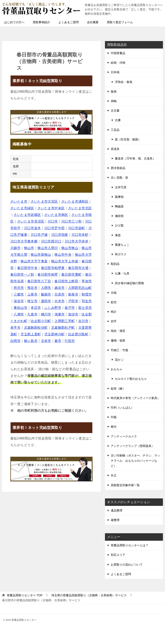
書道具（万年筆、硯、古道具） (135, 158)
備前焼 (119, 216)
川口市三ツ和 (71, 221)
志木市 (60, 301)
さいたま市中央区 (51, 208)
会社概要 (93, 22)
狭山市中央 (63, 255)
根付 (114, 427)
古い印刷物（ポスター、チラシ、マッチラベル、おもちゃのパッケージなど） (135, 461)
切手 (114, 321)
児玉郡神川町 (54, 334)
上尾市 (32, 294)
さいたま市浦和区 (75, 201)
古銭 (114, 293)
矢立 (114, 475)
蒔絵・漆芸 (118, 331)
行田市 (70, 341)
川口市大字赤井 (76, 241)
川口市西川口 (51, 241)
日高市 (60, 294)
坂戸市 (70, 308)
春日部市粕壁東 (53, 268)
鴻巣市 (60, 314)
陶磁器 (119, 206)
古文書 (115, 111)
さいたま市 (19, 201)
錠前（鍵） (118, 388)
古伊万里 (121, 187)
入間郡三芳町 (65, 321)
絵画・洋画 (118, 63)
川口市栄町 (77, 228)
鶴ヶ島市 (31, 341)
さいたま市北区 (80, 208)
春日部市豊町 (71, 275)
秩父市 (32, 301)
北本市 (46, 341)
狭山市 (29, 248)
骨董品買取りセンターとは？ (130, 545)
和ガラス (121, 254)
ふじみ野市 (53, 308)
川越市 (15, 248)
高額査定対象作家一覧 (125, 485)
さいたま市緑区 (22, 208)
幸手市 (15, 328)
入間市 (46, 288)
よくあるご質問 (69, 22)
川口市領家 (60, 235)
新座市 (73, 294)
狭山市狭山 (70, 248)
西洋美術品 (118, 168)
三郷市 (19, 294)
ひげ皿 (119, 225)
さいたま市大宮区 (44, 201)
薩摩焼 (119, 197)
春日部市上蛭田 (66, 281)
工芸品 (115, 130)
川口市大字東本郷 (24, 241)
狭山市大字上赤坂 (65, 261)
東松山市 (20, 308)
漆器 (118, 235)
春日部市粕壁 (48, 275)
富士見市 (85, 308)
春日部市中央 (27, 268)
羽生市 (87, 301)
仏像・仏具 (122, 273)
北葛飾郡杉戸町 (63, 328)
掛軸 (114, 101)
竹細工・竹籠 (119, 350)
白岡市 (15, 341)
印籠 (114, 417)
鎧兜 (114, 302)
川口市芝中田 (54, 228)
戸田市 (73, 301)
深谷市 (19, 301)
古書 (118, 120)
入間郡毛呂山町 (80, 288)
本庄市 (36, 308)
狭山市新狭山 (41, 255)
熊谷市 (32, 288)
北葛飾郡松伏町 (36, 328)
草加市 (87, 281)
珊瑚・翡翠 (118, 341)
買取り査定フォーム (120, 22)
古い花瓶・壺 (119, 178)
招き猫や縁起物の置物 (129, 283)
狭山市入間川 (48, 248)
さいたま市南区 (56, 215)
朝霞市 (87, 294)
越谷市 (60, 288)
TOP (25, 595)
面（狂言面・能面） (128, 139)
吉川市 (83, 321)
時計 (114, 312)
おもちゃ (117, 369)
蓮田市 (46, 301)
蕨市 (58, 341)
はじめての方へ (14, 22)
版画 (114, 91)
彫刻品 (115, 264)
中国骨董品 (118, 53)
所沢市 (19, 288)
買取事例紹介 (41, 22)
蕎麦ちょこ (122, 245)
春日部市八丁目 (39, 281)
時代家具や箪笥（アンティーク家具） (135, 398)
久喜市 (32, 314)
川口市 (53, 221)
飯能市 (46, 294)
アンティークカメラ (124, 436)
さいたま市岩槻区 (27, 215)
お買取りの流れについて (127, 565)
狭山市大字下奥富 (34, 261)
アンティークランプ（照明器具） (132, 446)
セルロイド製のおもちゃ (131, 379)
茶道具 (115, 149)
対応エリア (118, 555)
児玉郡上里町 (31, 334)
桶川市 (46, 314)
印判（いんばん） (122, 408)
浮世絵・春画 (124, 82)
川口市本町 (80, 235)
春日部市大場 (78, 268)
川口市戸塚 (39, 235)
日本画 (115, 72)
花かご (119, 360)
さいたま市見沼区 (31, 221)
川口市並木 (33, 228)
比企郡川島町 (78, 334)
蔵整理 (115, 520)
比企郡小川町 (41, 321)
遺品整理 (117, 510)
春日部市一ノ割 (22, 275)
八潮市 (19, 314)
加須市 (73, 314)
